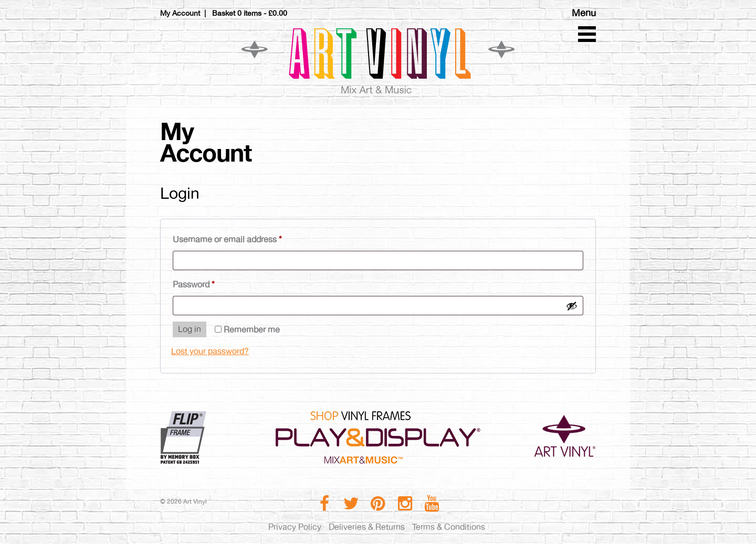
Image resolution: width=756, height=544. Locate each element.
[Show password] (572, 306)
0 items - (262, 13)
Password (211, 283)
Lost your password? (210, 351)
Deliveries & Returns (367, 527)
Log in (190, 329)
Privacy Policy (295, 527)
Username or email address (244, 238)
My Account (180, 13)
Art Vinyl (378, 60)
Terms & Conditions (449, 527)
